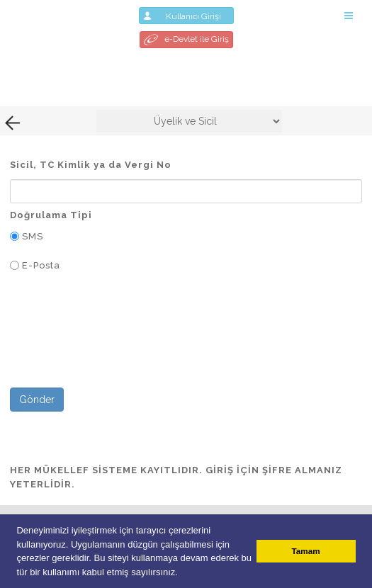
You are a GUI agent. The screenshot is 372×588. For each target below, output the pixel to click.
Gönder (37, 400)
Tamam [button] (306, 551)
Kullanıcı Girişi (186, 16)
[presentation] (118, 344)
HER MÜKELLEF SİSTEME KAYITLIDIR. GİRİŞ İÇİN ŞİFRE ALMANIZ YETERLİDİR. (176, 477)
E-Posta (41, 265)
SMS (33, 236)
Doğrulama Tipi (51, 215)
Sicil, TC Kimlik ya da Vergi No (91, 165)
